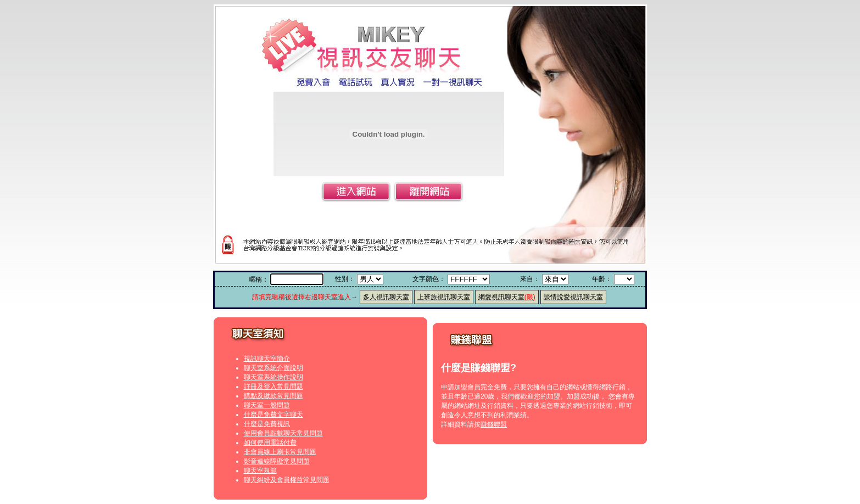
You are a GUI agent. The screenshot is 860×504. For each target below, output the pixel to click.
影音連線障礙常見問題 (277, 461)
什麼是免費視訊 (267, 424)
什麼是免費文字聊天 (273, 415)
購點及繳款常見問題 (273, 396)
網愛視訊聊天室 (507, 297)
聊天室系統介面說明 (273, 368)
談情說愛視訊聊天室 (573, 297)
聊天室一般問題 (267, 405)
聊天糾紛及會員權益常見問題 (287, 480)
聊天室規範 (260, 471)
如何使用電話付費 (270, 443)
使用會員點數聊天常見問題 (283, 433)
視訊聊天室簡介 (267, 359)
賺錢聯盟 (494, 424)
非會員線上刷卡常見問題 (280, 452)
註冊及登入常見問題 (273, 387)
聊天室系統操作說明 (273, 377)
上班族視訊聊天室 (444, 297)
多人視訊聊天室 (386, 297)
